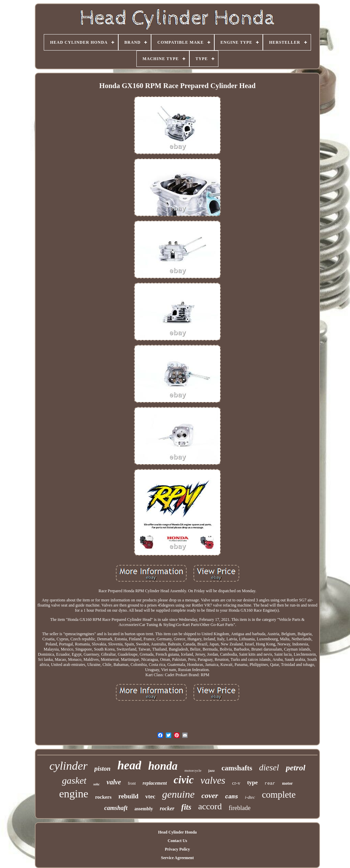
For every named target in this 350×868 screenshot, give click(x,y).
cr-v (236, 783)
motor (287, 783)
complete (279, 795)
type (252, 782)
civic (184, 780)
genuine (178, 794)
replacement (155, 783)
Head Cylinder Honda (177, 832)
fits (186, 807)
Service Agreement (177, 858)
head (129, 765)
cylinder (68, 766)
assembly (144, 809)
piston (103, 769)
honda (163, 766)
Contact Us (177, 841)
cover (210, 795)
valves (213, 780)
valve (114, 782)
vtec (150, 796)
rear (270, 784)
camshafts (237, 768)
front (132, 783)
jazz (211, 770)
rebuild (128, 796)
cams (231, 797)
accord (210, 806)
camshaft (116, 808)
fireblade (240, 808)
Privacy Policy (177, 849)
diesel (269, 767)
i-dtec (250, 797)
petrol (295, 768)
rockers (103, 797)
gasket (74, 780)
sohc (97, 784)
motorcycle (193, 770)
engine (74, 794)
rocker (167, 808)
